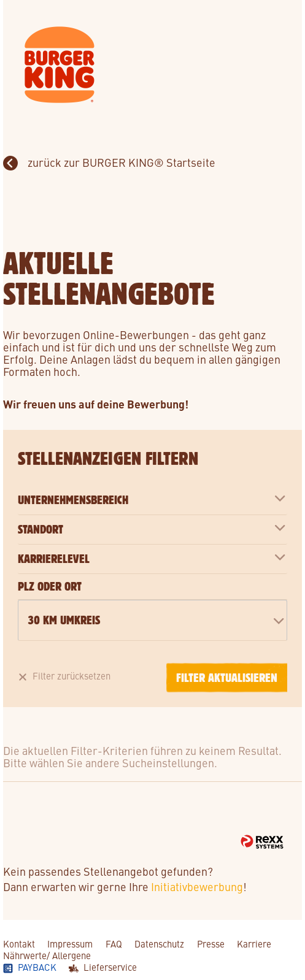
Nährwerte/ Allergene (47, 955)
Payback (37, 967)
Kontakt (19, 944)
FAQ (114, 944)
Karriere (254, 944)
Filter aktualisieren (227, 678)
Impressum (70, 944)
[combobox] (152, 620)
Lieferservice (110, 967)
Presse (211, 944)
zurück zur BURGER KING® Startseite (120, 162)
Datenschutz (159, 944)
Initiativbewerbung (197, 886)
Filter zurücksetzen (71, 676)
